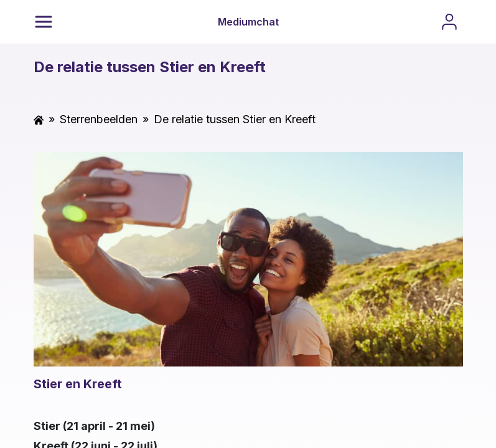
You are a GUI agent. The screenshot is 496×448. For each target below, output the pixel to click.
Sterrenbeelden (99, 119)
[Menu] (44, 22)
